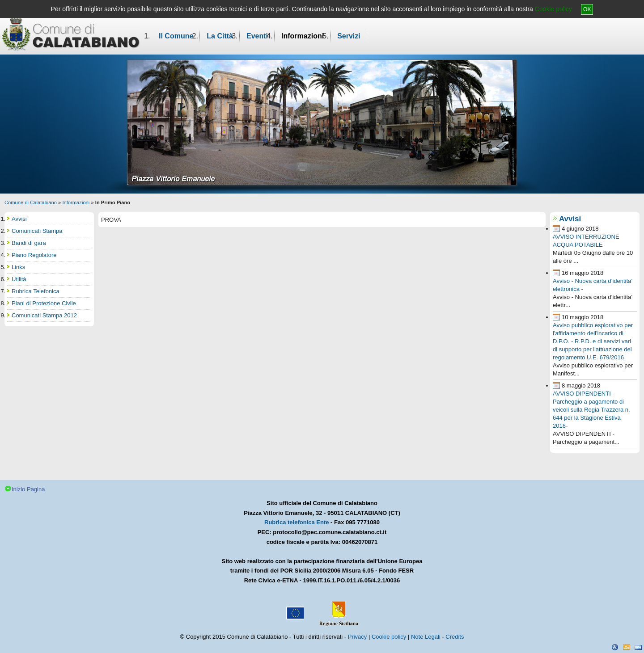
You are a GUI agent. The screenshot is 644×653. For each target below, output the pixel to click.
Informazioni (303, 36)
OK (587, 9)
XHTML (638, 647)
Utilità (19, 279)
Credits (455, 637)
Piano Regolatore (34, 255)
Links (18, 267)
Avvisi (570, 219)
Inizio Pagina (28, 489)
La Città (220, 36)
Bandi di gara (29, 243)
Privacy (358, 637)
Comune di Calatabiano (31, 202)
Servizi (349, 36)
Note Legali (426, 637)
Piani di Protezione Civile (44, 303)
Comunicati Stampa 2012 (44, 315)
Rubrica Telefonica (36, 291)
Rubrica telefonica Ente (297, 522)
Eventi (257, 36)
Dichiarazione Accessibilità (615, 647)
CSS (627, 647)
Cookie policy (553, 9)
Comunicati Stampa (37, 231)
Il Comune (176, 36)
